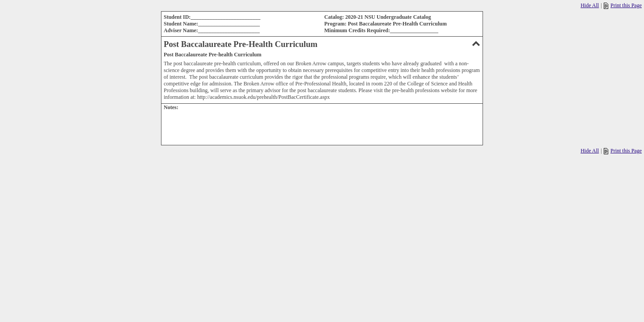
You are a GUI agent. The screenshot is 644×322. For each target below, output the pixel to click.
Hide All (590, 5)
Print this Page (623, 6)
